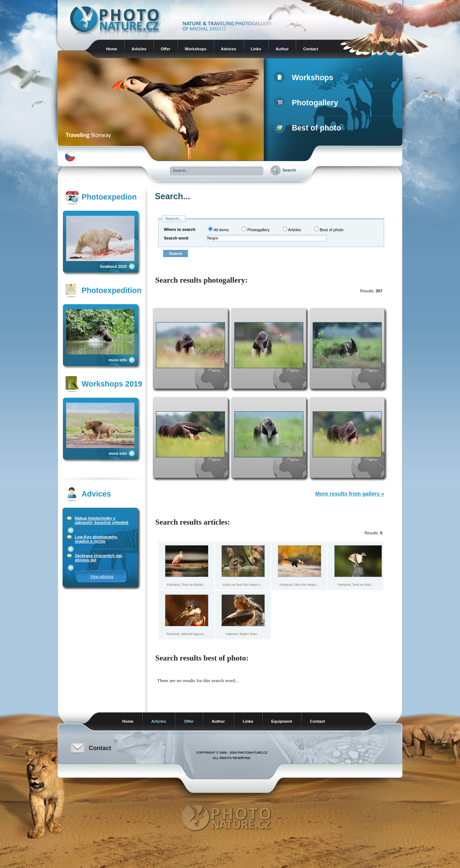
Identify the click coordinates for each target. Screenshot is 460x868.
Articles (139, 49)
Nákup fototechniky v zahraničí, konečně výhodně (102, 520)
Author (282, 49)
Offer (165, 49)
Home (112, 49)
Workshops (196, 49)
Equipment (282, 721)
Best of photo (309, 128)
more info (118, 360)
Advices (229, 49)
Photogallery (307, 103)
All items (218, 229)
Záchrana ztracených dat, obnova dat (99, 558)
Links (256, 49)
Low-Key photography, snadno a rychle (96, 539)
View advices (102, 576)
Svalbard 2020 (113, 266)
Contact (310, 49)
